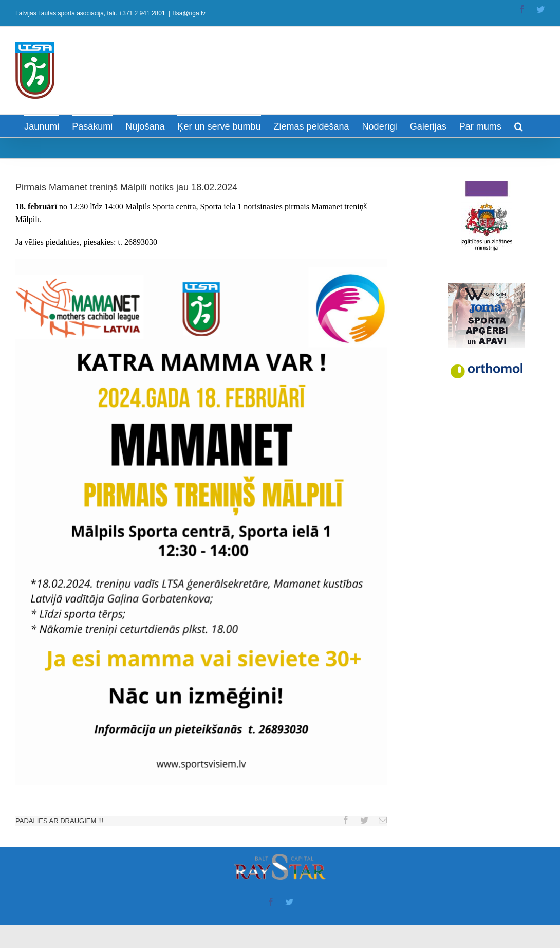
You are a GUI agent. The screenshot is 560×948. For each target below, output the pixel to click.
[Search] (519, 126)
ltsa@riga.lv (189, 13)
